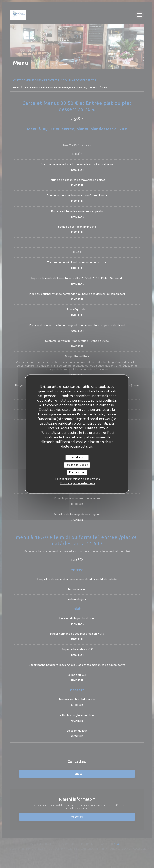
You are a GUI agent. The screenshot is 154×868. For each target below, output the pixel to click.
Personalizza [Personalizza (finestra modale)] (77, 472)
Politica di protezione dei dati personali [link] (78, 479)
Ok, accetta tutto (77, 457)
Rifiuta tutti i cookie (77, 465)
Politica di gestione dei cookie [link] (78, 483)
